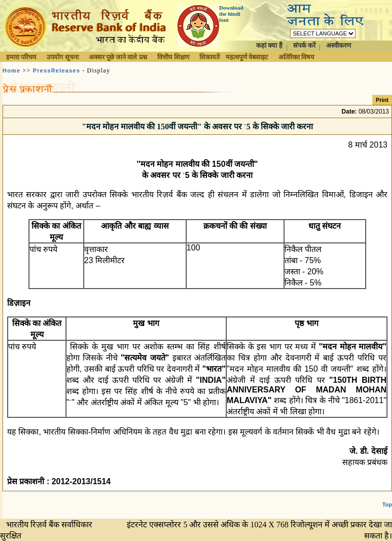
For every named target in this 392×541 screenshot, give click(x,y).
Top (387, 504)
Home (11, 70)
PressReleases (57, 70)
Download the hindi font (231, 14)
